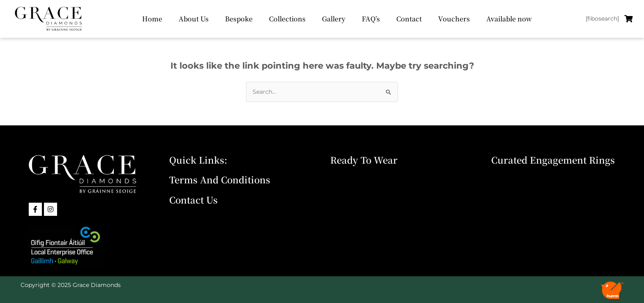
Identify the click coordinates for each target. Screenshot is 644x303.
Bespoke (239, 19)
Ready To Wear (364, 160)
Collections (287, 19)
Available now (509, 19)
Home (152, 19)
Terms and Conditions (220, 179)
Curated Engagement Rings (553, 160)
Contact (409, 19)
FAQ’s (371, 19)
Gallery (334, 19)
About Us (194, 19)
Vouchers (454, 19)
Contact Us (193, 200)
